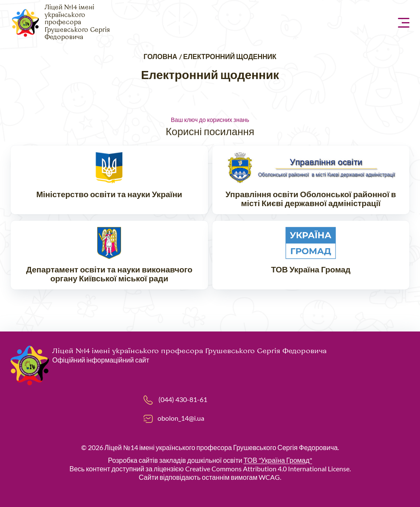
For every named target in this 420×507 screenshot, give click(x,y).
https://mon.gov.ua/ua (109, 181)
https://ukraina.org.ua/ (311, 256)
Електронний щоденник (230, 56)
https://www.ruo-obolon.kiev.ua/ (311, 181)
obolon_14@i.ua (181, 418)
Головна (160, 56)
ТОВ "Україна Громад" (278, 460)
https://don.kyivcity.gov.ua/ (109, 256)
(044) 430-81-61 (183, 399)
